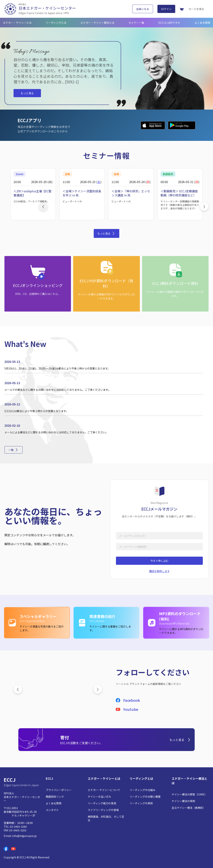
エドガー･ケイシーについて (104, 790)
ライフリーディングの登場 (103, 810)
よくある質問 (202, 23)
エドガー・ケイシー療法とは (97, 23)
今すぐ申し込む (159, 561)
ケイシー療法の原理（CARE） (189, 794)
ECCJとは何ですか (169, 23)
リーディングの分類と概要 (145, 797)
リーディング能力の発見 (102, 803)
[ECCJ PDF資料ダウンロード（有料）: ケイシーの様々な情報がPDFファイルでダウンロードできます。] (106, 284)
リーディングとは (56, 23)
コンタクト (52, 810)
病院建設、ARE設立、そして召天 (106, 818)
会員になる (143, 9)
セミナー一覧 (136, 23)
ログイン (166, 9)
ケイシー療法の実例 (183, 801)
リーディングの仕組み (143, 790)
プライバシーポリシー (59, 790)
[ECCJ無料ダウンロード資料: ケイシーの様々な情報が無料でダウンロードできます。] (175, 284)
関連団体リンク (55, 797)
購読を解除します (159, 571)
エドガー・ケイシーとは (17, 23)
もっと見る (27, 93)
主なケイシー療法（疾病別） (189, 808)
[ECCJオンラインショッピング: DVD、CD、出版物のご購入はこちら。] (38, 284)
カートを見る (196, 9)
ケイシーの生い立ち (99, 797)
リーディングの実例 (141, 803)
